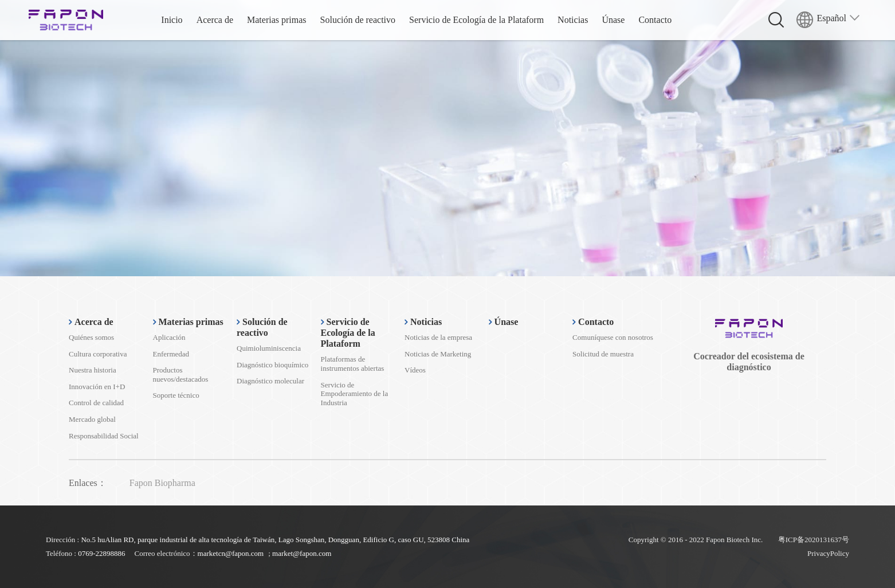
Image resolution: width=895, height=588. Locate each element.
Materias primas (277, 20)
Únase (613, 20)
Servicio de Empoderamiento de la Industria (355, 394)
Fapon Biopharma (162, 483)
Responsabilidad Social (104, 436)
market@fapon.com (302, 553)
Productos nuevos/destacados (181, 375)
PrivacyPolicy (828, 553)
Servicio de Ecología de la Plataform (476, 20)
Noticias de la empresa (438, 337)
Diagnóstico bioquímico (272, 365)
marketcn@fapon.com (231, 553)
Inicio (172, 20)
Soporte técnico (176, 395)
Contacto (655, 20)
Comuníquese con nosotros (613, 337)
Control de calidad (96, 403)
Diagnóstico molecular (270, 381)
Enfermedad (171, 354)
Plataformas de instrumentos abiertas (353, 364)
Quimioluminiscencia (269, 348)
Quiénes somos (91, 337)
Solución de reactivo (358, 20)
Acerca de (215, 20)
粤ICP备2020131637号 (814, 540)
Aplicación (169, 337)
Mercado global (92, 419)
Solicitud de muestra (603, 354)
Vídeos (415, 370)
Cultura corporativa (98, 354)
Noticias (573, 20)
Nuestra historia (93, 370)
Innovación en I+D (97, 387)
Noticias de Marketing (438, 354)
